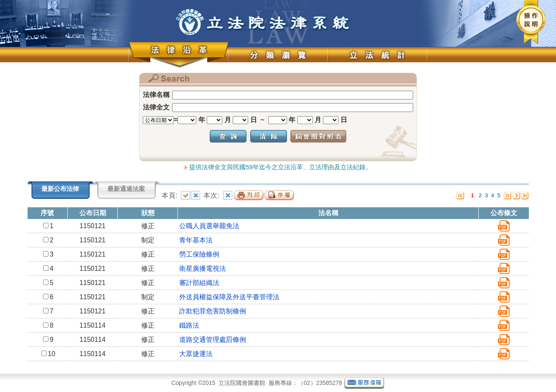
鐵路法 (189, 325)
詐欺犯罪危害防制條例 (213, 311)
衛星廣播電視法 (203, 269)
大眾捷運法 (196, 354)
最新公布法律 (60, 189)
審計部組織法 (199, 283)
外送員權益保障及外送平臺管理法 (229, 297)
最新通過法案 (126, 189)
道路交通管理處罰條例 (213, 340)
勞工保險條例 (199, 254)
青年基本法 (196, 240)
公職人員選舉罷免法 (209, 226)
